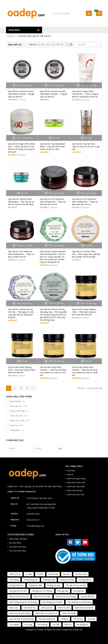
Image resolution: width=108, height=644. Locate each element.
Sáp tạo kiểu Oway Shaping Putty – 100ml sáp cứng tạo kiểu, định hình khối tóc (84, 312)
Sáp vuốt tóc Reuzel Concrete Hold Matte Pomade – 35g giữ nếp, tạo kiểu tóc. (21, 94)
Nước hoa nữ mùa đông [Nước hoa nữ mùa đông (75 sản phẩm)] (20, 613)
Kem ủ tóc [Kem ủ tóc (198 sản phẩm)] (14, 608)
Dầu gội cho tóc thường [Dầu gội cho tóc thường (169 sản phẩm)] (42, 591)
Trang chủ (10, 36)
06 (43, 44)
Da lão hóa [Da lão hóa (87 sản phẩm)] (53, 574)
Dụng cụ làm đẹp (17, 411)
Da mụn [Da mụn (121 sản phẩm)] (67, 574)
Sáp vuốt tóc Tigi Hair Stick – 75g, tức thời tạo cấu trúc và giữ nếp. (86, 146)
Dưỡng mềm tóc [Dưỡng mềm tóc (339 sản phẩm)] (16, 585)
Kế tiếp (33, 388)
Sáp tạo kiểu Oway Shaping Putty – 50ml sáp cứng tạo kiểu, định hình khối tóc (22, 370)
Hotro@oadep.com (36, 526)
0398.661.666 (33, 514)
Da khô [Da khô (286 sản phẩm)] (40, 574)
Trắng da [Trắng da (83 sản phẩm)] (64, 619)
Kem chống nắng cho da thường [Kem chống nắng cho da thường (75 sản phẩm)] (23, 602)
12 (53, 44)
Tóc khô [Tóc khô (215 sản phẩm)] (91, 619)
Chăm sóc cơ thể (17, 420)
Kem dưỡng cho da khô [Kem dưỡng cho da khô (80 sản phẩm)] (52, 602)
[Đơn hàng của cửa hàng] (88, 45)
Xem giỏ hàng (15, 543)
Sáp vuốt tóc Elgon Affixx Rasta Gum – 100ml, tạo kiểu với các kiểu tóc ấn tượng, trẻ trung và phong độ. (21, 148)
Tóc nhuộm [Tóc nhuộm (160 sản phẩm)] (14, 624)
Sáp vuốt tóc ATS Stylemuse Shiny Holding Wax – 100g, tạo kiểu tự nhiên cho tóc (21, 254)
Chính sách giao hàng (76, 478)
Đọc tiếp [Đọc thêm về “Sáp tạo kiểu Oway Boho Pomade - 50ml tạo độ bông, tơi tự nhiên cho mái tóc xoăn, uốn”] (88, 361)
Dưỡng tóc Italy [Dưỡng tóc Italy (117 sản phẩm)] (35, 585)
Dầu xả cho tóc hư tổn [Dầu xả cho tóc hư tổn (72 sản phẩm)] (19, 596)
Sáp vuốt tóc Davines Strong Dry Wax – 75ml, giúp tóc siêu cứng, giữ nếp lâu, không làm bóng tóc (21, 313)
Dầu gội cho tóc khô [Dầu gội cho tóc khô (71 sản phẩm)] (18, 591)
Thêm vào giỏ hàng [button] (24, 85)
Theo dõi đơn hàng (17, 551)
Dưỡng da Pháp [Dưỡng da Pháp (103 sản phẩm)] (67, 580)
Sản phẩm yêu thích (18, 547)
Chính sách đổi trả (74, 490)
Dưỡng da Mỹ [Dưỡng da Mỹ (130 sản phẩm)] (49, 580)
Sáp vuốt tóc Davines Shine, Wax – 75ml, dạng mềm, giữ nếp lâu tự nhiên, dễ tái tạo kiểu (86, 254)
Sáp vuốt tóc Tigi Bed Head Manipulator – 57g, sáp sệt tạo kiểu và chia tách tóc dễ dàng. (21, 202)
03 (39, 44)
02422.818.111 (34, 520)
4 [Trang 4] (27, 388)
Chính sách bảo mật (75, 494)
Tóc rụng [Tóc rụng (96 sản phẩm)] (28, 624)
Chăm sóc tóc (16, 406)
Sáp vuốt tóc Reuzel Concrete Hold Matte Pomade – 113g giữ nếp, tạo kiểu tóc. (54, 94)
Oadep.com (78, 630)
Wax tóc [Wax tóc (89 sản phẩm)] (68, 624)
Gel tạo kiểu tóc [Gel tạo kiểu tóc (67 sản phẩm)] (88, 596)
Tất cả (59, 44)
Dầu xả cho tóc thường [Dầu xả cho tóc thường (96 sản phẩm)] (66, 596)
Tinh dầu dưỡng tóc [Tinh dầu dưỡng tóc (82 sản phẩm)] (47, 619)
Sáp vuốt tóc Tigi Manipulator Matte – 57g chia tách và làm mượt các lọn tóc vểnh (53, 146)
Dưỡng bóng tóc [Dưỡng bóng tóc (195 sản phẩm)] (31, 580)
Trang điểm (15, 430)
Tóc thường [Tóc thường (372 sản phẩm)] (42, 624)
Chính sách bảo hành (76, 486)
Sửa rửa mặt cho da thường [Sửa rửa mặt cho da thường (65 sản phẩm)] (21, 619)
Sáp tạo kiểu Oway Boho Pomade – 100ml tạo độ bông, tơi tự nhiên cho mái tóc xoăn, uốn (53, 371)
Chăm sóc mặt (16, 416)
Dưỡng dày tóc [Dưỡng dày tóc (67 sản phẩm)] (85, 580)
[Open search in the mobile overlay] (71, 13)
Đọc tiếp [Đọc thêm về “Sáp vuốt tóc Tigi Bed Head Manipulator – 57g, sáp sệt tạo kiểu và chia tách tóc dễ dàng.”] (24, 193)
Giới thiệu (71, 470)
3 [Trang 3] (21, 388)
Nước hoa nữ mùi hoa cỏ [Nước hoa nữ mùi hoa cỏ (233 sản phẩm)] (46, 613)
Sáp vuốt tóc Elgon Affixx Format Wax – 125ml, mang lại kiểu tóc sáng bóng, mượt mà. (85, 94)
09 (48, 44)
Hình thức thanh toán (76, 482)
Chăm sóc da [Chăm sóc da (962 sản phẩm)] (15, 574)
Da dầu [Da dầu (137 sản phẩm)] (29, 574)
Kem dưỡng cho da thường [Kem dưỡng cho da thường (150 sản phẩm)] (79, 602)
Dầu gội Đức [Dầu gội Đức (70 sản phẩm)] (79, 591)
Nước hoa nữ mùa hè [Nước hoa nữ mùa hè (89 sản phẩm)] (84, 608)
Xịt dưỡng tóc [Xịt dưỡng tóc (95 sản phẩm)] (83, 624)
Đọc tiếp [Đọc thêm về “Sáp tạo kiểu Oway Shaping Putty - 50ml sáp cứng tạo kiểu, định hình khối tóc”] (24, 361)
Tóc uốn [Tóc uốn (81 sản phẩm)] (56, 624)
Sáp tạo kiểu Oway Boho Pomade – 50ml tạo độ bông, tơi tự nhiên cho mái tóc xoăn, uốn (85, 371)
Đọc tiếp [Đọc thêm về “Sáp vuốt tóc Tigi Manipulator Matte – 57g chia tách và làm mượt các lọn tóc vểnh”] (56, 138)
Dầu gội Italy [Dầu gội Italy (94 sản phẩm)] (63, 591)
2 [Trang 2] (15, 388)
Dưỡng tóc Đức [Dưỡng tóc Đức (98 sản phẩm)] (54, 585)
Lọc (60, 448)
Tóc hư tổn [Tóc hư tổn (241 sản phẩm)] (78, 619)
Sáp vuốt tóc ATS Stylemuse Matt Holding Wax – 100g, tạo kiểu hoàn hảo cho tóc (85, 202)
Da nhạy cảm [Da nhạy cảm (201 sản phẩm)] (81, 574)
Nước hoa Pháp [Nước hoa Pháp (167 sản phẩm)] (69, 613)
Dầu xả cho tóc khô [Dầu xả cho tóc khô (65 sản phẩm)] (42, 596)
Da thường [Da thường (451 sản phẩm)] (14, 580)
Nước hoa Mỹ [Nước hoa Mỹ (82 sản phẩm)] (64, 608)
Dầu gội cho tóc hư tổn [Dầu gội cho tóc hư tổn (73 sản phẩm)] (76, 585)
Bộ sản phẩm (15, 401)
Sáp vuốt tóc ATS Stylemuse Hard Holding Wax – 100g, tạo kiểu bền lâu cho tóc (53, 202)
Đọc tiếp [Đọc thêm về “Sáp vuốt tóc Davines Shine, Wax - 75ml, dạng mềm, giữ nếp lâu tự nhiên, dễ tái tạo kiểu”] (88, 245)
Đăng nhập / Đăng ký (18, 539)
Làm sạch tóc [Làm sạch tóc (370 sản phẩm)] (47, 608)
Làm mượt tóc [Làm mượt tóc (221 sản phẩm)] (30, 608)
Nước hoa (14, 425)
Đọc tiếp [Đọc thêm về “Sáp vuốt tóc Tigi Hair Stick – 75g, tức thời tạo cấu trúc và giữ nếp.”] (88, 138)
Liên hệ (70, 474)
